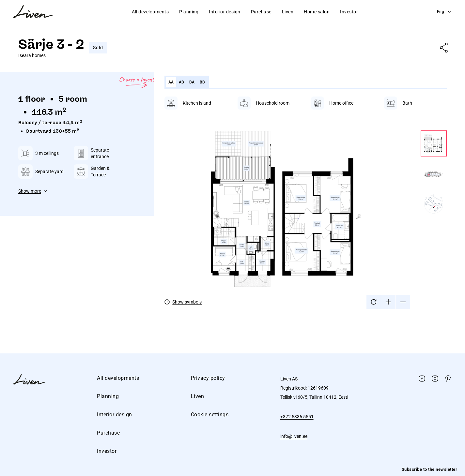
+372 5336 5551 (297, 417)
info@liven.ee (294, 436)
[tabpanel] (306, 203)
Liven (288, 12)
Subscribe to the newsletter (430, 469)
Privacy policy (208, 378)
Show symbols (187, 302)
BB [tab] (202, 82)
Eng (445, 12)
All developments (150, 12)
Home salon (317, 12)
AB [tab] (182, 82)
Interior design (225, 12)
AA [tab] (171, 82)
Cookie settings (210, 415)
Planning (189, 12)
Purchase (261, 12)
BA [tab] (192, 82)
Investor (349, 12)
